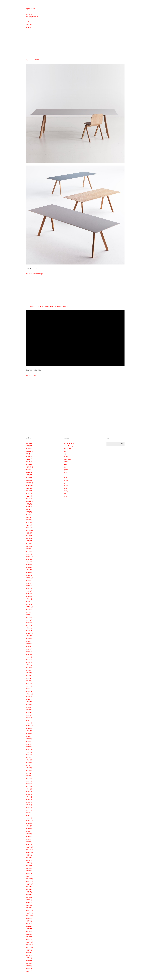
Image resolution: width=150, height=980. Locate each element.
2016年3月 (29, 652)
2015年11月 (29, 662)
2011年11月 (29, 786)
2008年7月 (29, 892)
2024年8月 (29, 475)
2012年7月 (29, 765)
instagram (29, 27)
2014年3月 (29, 712)
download (68, 459)
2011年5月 (29, 802)
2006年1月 (29, 971)
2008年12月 (29, 879)
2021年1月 (29, 528)
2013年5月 (29, 739)
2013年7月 (29, 734)
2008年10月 (29, 884)
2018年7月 (29, 586)
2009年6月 (29, 863)
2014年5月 (29, 707)
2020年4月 (29, 546)
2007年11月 (29, 913)
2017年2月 (29, 623)
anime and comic (70, 443)
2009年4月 (29, 868)
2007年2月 (29, 937)
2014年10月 (29, 694)
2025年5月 (29, 456)
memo (66, 475)
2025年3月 (29, 462)
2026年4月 (29, 443)
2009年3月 (29, 871)
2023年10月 (29, 485)
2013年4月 (29, 742)
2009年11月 (29, 850)
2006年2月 (29, 969)
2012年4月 (29, 773)
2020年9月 (29, 533)
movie (66, 478)
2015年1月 (29, 686)
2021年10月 (29, 515)
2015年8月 (29, 670)
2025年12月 (29, 451)
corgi (66, 456)
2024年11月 (29, 470)
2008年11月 (29, 881)
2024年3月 (29, 480)
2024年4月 (29, 478)
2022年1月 (29, 512)
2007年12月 (29, 910)
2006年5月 (29, 961)
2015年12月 (29, 660)
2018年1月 (29, 599)
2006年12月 (29, 942)
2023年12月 (29, 483)
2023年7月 (29, 488)
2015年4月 (29, 678)
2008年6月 (29, 895)
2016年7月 (29, 641)
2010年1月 (29, 844)
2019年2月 (29, 573)
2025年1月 (29, 464)
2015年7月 (29, 673)
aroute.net (29, 14)
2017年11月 (29, 604)
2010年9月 (29, 823)
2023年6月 (29, 491)
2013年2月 (29, 747)
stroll (66, 488)
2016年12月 (29, 628)
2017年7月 (29, 615)
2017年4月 (29, 617)
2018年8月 (29, 583)
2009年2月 (29, 873)
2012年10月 (29, 757)
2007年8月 (29, 921)
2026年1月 (29, 449)
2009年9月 (29, 855)
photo (66, 485)
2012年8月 (29, 763)
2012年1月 (29, 781)
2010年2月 (29, 842)
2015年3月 (29, 681)
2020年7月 (29, 538)
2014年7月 (29, 702)
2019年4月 (29, 567)
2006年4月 (29, 963)
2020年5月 (29, 544)
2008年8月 (29, 889)
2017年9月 (29, 610)
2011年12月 (29, 784)
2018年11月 (29, 575)
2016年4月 (29, 649)
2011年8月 (29, 794)
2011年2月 (29, 810)
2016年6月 (29, 644)
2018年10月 (29, 578)
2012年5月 (29, 771)
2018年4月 (29, 594)
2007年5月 (29, 929)
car (65, 451)
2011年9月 (29, 792)
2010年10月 (29, 821)
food (66, 467)
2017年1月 (29, 625)
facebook (29, 25)
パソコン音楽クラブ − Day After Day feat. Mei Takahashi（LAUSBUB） (48, 306)
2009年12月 (29, 847)
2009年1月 (29, 876)
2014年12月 (29, 689)
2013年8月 (29, 731)
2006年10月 (29, 947)
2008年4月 (29, 900)
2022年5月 (29, 509)
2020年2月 (29, 549)
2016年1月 (29, 657)
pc (65, 483)
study (66, 491)
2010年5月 (29, 834)
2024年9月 (29, 472)
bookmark (68, 449)
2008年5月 (29, 897)
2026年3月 (29, 446)
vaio (66, 493)
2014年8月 (29, 699)
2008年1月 (29, 908)
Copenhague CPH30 (32, 60)
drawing (67, 462)
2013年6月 (29, 736)
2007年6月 (29, 926)
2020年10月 (29, 530)
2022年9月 (29, 507)
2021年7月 (29, 520)
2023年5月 (29, 493)
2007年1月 (29, 939)
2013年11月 (29, 723)
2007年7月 (29, 924)
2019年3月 (29, 570)
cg (65, 454)
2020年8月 (29, 536)
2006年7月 (29, 955)
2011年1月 (29, 813)
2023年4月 (29, 496)
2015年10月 (29, 665)
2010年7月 (29, 829)
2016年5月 (29, 646)
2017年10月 (29, 607)
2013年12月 (29, 720)
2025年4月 (29, 459)
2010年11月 (29, 818)
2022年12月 (29, 501)
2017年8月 (29, 612)
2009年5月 (29, 866)
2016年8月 (29, 639)
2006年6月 (29, 958)
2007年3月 (29, 934)
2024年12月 (29, 467)
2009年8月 (29, 858)
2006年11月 (29, 945)
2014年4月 (29, 710)
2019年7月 (29, 562)
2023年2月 (29, 499)
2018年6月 (29, 588)
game (66, 470)
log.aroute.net (30, 9)
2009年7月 (29, 860)
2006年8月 (29, 953)
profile (28, 22)
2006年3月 (29, 966)
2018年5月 (29, 591)
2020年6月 (29, 541)
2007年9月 (29, 918)
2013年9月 (29, 728)
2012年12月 (29, 752)
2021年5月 (29, 525)
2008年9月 (29, 887)
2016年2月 (29, 654)
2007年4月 (29, 932)
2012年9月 (29, 760)
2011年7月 (29, 797)
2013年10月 (29, 726)
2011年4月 (29, 805)
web (66, 496)
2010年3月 (29, 839)
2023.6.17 (29, 375)
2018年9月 (29, 581)
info (66, 472)
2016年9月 (29, 636)
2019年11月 (29, 554)
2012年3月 (29, 776)
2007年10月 (29, 916)
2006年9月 (29, 950)
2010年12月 (29, 815)
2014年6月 (29, 705)
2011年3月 (29, 808)
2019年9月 (29, 559)
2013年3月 (29, 744)
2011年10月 (29, 789)
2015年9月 (29, 668)
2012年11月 (29, 755)
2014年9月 (29, 697)
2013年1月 (29, 749)
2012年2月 (29, 778)
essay (66, 464)
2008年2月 (29, 905)
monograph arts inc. (32, 17)
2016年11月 (29, 631)
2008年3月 (29, 903)
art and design (38, 274)
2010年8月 (29, 826)
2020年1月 (29, 551)
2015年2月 (29, 683)
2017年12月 (29, 602)
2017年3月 (29, 620)
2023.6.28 (29, 274)
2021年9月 (29, 517)
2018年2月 (29, 596)
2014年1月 (29, 718)
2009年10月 (29, 852)
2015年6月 (29, 676)
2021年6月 (29, 522)
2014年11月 (29, 691)
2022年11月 (29, 504)
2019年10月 (29, 557)
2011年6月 (29, 800)
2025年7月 (29, 454)
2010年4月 (29, 837)
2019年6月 (29, 565)
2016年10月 (29, 633)
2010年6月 (29, 831)
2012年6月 (29, 768)
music (35, 375)
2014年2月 (29, 715)
